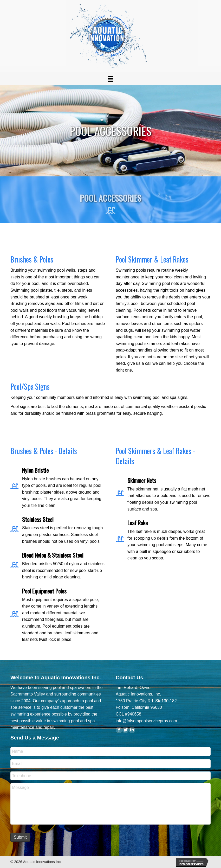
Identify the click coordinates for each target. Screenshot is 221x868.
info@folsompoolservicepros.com (146, 721)
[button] (119, 730)
